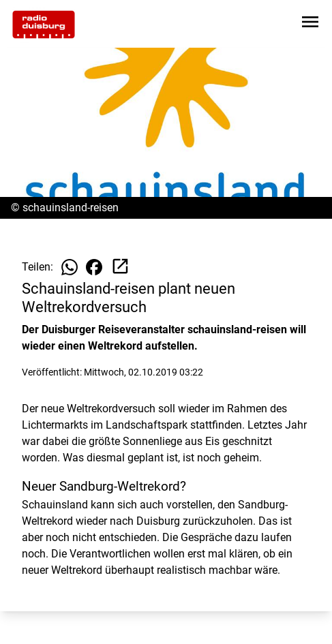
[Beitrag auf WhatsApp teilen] (70, 267)
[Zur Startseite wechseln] (44, 25)
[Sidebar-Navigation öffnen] (310, 24)
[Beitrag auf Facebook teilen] (94, 267)
